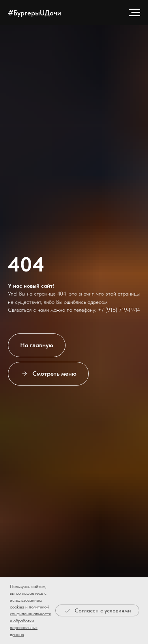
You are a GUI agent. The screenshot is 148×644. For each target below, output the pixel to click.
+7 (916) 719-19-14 (119, 310)
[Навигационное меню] (135, 13)
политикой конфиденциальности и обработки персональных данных (31, 621)
